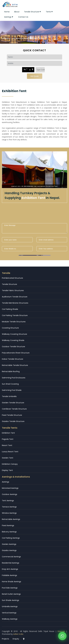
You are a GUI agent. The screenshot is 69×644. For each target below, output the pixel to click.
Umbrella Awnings (10, 606)
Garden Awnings (9, 544)
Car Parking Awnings (11, 538)
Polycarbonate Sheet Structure (16, 353)
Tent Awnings (8, 501)
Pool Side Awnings (10, 588)
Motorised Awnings (10, 488)
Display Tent (7, 470)
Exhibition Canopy (10, 464)
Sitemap (61, 631)
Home (7, 12)
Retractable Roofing (11, 371)
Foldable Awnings (9, 575)
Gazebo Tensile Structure (13, 421)
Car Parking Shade (10, 309)
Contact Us (23, 17)
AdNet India (18, 634)
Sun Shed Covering (10, 384)
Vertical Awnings (9, 613)
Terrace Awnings (9, 507)
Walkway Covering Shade (13, 340)
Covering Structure (10, 328)
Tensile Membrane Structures (15, 303)
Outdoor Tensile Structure (13, 347)
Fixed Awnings (8, 525)
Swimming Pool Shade (12, 390)
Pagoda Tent (8, 439)
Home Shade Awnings (11, 582)
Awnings (9, 17)
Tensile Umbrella (9, 396)
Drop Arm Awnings (10, 569)
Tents (49, 12)
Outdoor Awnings (10, 494)
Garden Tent (8, 458)
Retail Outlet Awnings (11, 594)
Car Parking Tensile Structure (15, 315)
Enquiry (16, 639)
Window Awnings (9, 513)
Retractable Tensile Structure (15, 365)
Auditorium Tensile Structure (15, 297)
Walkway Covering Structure (14, 334)
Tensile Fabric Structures (13, 290)
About (17, 12)
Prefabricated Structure (12, 278)
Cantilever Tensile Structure (14, 409)
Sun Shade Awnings (10, 600)
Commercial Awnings (11, 557)
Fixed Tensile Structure (12, 415)
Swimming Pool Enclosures (14, 378)
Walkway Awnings (10, 619)
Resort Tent (7, 445)
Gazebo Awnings (9, 550)
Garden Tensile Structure (13, 403)
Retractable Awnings (11, 519)
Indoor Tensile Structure (13, 359)
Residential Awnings (11, 563)
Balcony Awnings (9, 532)
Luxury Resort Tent (10, 452)
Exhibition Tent (8, 433)
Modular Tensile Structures (14, 322)
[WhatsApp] (62, 637)
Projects (5, 639)
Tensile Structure (33, 12)
